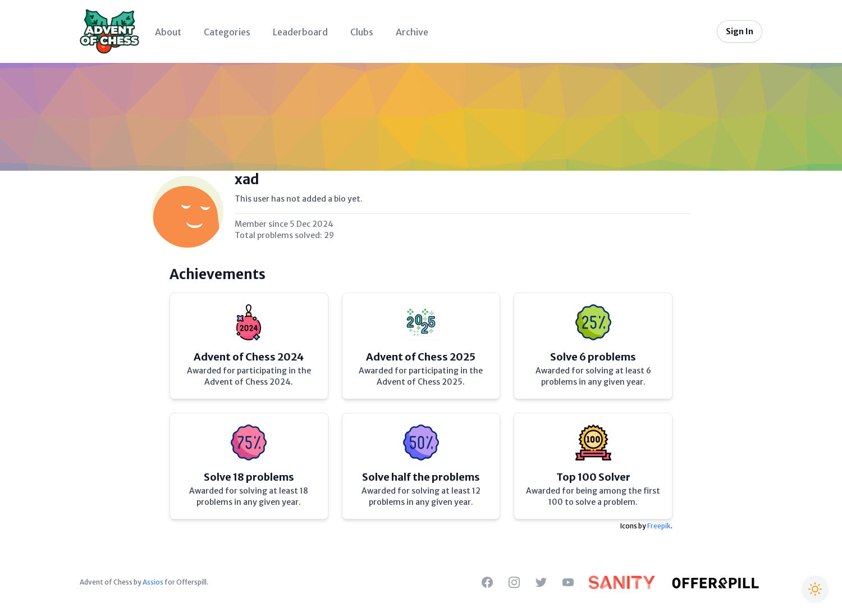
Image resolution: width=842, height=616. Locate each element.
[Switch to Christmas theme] (815, 589)
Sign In (740, 31)
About (168, 32)
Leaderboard (300, 32)
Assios (153, 582)
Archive (412, 32)
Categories (227, 32)
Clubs (362, 32)
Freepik (659, 526)
